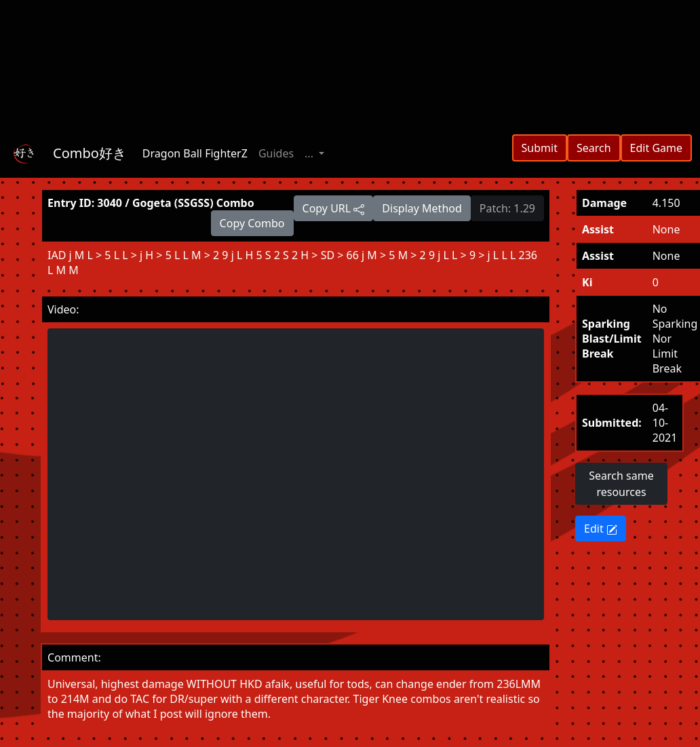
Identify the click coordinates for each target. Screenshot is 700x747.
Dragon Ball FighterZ (195, 153)
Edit (601, 529)
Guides (276, 153)
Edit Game (656, 148)
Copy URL (334, 208)
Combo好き (90, 153)
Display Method (422, 208)
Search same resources (621, 484)
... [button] (310, 153)
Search (594, 148)
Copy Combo (252, 223)
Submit (540, 148)
